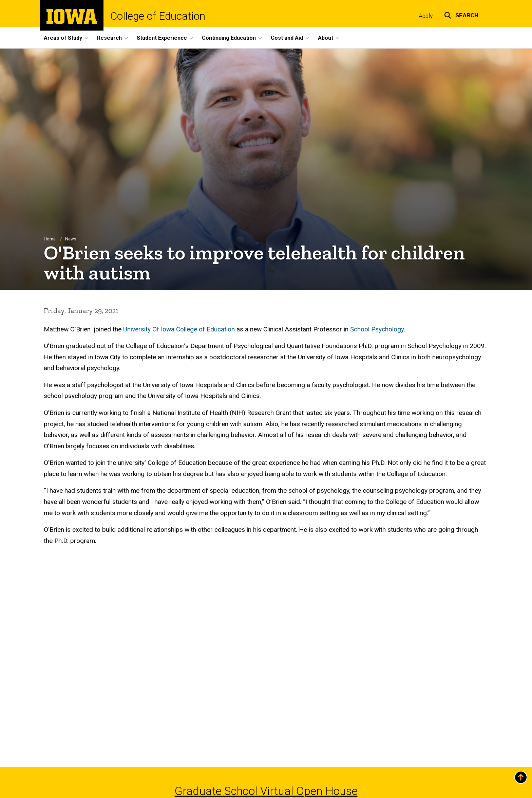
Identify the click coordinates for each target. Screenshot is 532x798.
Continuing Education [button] (229, 38)
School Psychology (377, 329)
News (71, 239)
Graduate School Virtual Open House (266, 791)
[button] (461, 14)
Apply (426, 16)
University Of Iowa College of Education (179, 329)
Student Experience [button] (162, 38)
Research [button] (109, 38)
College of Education (158, 16)
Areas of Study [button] (63, 38)
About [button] (326, 38)
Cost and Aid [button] (287, 38)
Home (50, 239)
